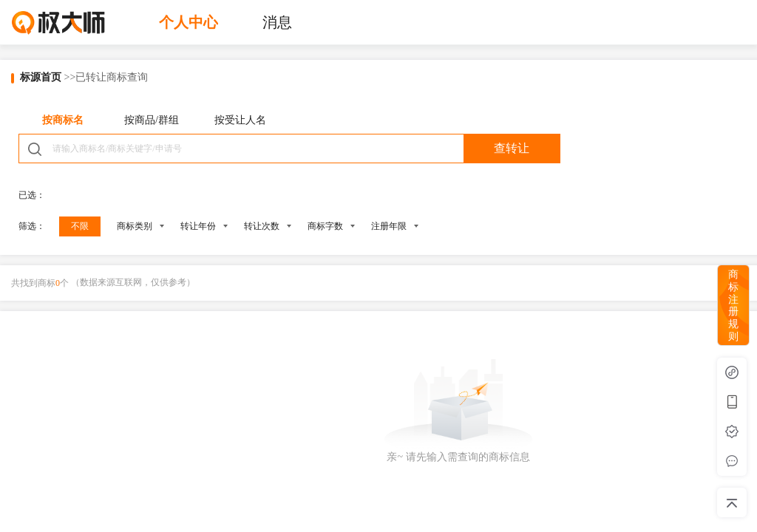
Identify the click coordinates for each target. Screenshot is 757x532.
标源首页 (41, 77)
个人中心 (189, 22)
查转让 (512, 148)
